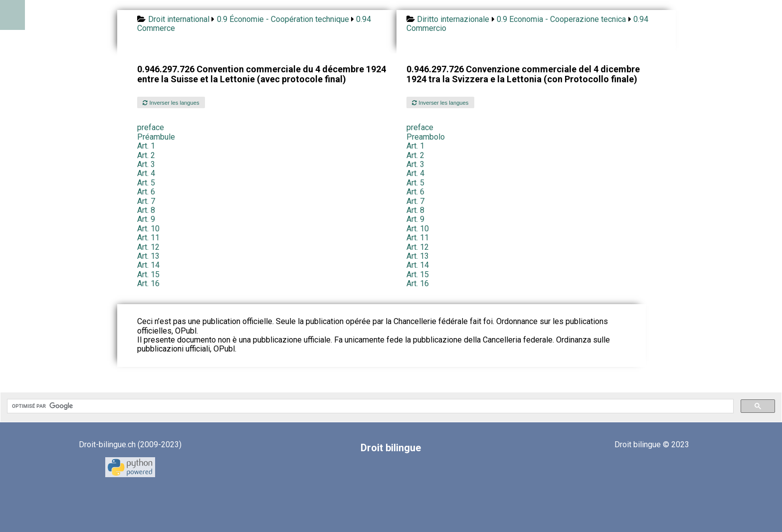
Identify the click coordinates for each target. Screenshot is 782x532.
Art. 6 (146, 192)
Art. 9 (146, 219)
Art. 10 (148, 229)
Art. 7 (146, 201)
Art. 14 (148, 265)
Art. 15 (148, 274)
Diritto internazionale (453, 19)
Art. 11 (148, 238)
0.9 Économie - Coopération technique (283, 19)
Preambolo (426, 137)
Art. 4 (146, 173)
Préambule (156, 137)
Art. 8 (146, 210)
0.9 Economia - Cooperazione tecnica (561, 19)
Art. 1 (146, 146)
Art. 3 (146, 164)
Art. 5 (146, 183)
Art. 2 (146, 155)
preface (151, 127)
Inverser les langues (171, 103)
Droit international (179, 19)
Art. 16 (148, 283)
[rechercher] (369, 406)
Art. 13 (148, 256)
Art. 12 (148, 247)
